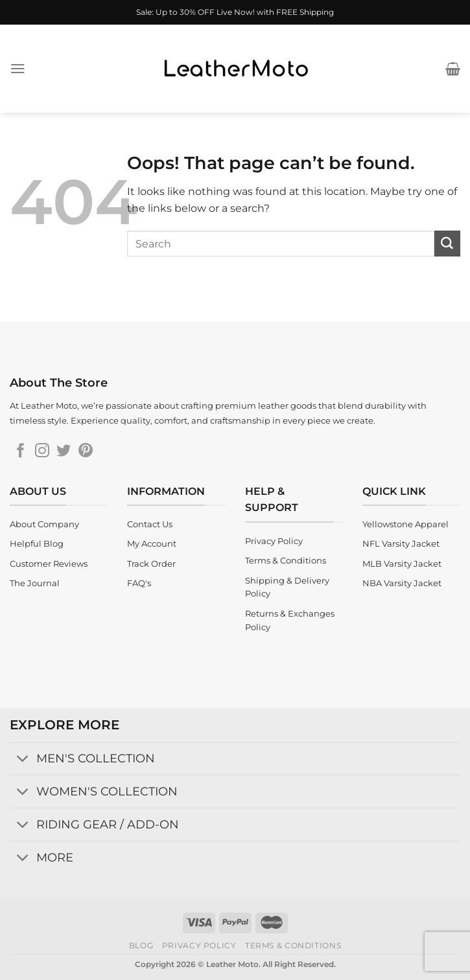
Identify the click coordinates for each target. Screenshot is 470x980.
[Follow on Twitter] (64, 452)
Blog (141, 945)
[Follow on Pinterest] (86, 452)
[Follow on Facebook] (21, 452)
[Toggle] (23, 760)
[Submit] (447, 244)
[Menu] (18, 68)
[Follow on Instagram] (42, 452)
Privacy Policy (199, 945)
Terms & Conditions (293, 945)
